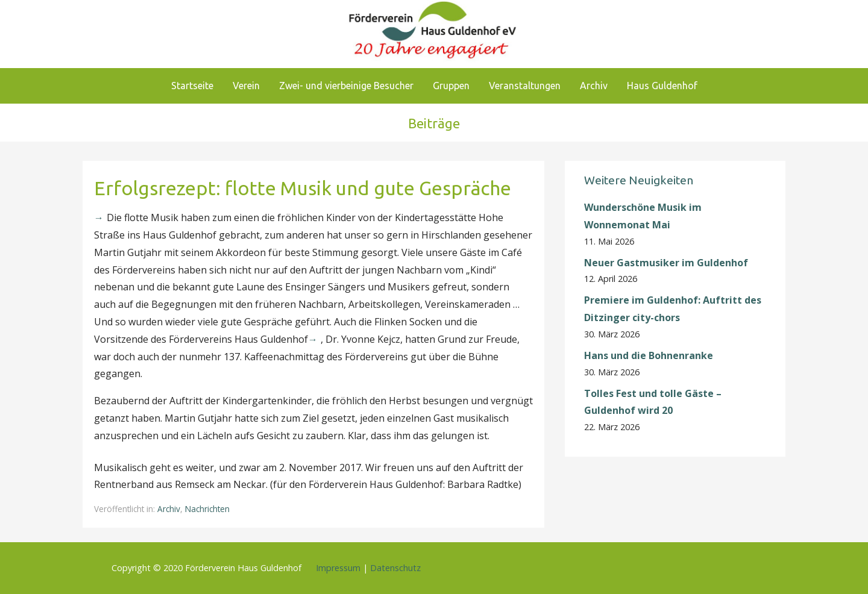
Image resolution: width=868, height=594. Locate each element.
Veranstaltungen (525, 86)
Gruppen (451, 86)
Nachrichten (207, 509)
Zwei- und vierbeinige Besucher (346, 86)
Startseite (192, 86)
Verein (246, 86)
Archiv (594, 86)
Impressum (338, 568)
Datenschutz (395, 568)
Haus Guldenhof (662, 86)
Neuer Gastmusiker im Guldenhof (666, 263)
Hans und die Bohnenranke (649, 355)
